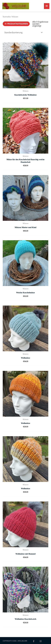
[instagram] (41, 641)
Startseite (7, 17)
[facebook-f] (36, 641)
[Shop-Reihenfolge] (23, 32)
